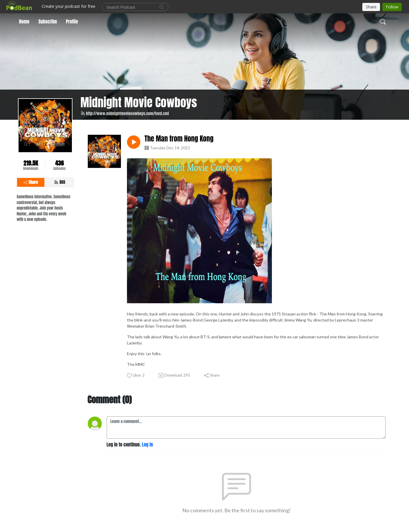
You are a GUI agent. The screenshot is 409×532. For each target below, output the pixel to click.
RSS (60, 182)
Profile (72, 21)
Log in (148, 444)
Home (24, 21)
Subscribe (48, 21)
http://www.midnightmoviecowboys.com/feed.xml (125, 114)
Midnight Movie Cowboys (139, 102)
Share (31, 182)
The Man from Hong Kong (179, 139)
